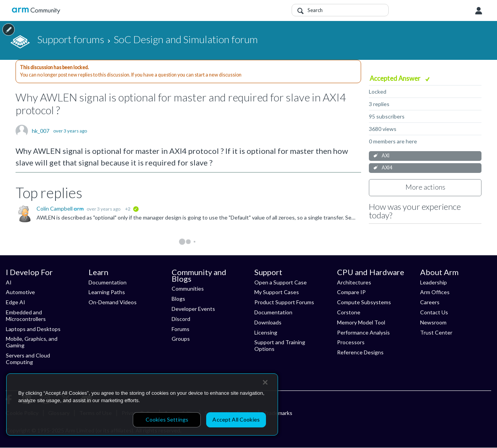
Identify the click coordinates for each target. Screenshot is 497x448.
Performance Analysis (363, 332)
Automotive (20, 292)
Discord (181, 319)
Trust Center (436, 332)
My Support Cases (277, 292)
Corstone (349, 312)
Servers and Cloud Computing (28, 359)
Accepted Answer (396, 78)
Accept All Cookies (236, 419)
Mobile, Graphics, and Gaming (32, 342)
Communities (188, 288)
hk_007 (41, 131)
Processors (351, 342)
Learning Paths (107, 292)
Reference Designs (360, 352)
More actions (425, 187)
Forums (181, 329)
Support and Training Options (280, 345)
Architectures (354, 282)
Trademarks (278, 413)
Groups (181, 339)
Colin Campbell (55, 208)
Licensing (266, 332)
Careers (430, 302)
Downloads (268, 322)
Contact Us (434, 312)
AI (9, 282)
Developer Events (193, 309)
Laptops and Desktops (33, 329)
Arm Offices (435, 292)
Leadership (434, 282)
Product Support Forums (284, 302)
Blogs (178, 299)
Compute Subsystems (364, 302)
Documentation (108, 282)
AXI (386, 156)
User (479, 11)
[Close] (265, 382)
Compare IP (351, 292)
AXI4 (387, 168)
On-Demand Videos (113, 302)
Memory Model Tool (361, 322)
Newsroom (433, 322)
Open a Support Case (281, 282)
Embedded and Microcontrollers (26, 316)
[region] (142, 404)
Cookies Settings (167, 419)
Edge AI (16, 302)
